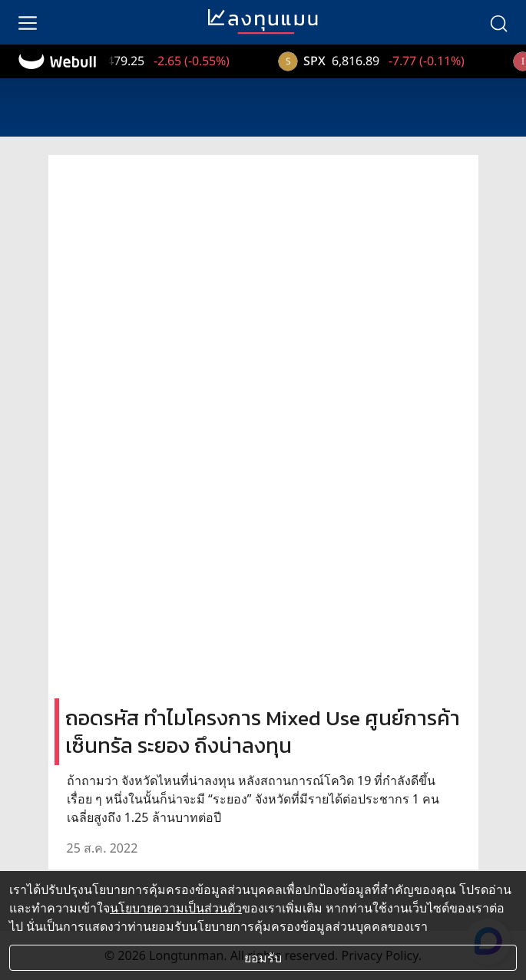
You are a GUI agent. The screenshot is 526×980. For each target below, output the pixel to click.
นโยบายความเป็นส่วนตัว (176, 908)
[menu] (28, 22)
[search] (498, 22)
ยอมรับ (263, 958)
